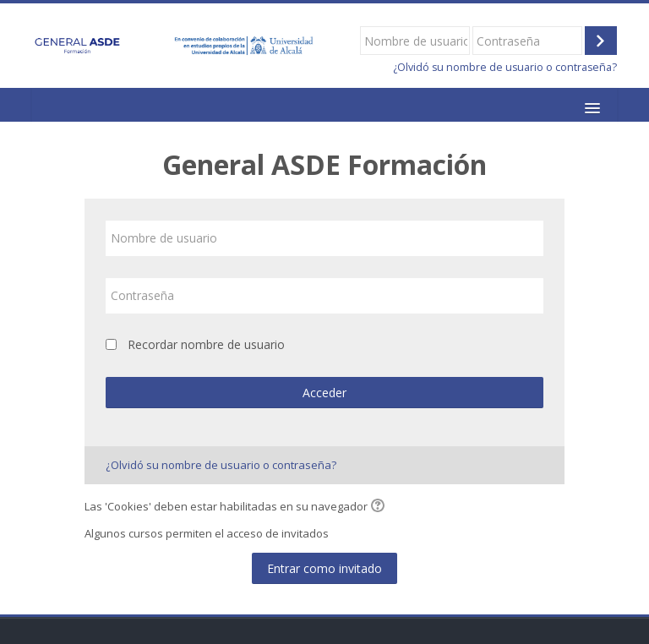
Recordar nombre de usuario (206, 344)
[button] (380, 507)
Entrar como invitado (324, 568)
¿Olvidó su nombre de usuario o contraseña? (505, 67)
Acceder (324, 393)
